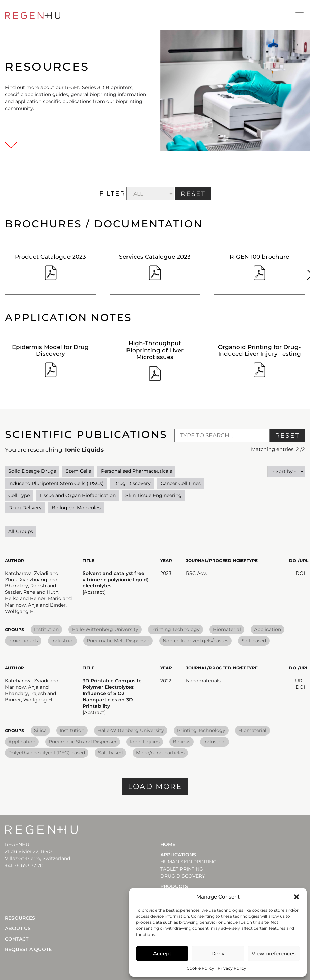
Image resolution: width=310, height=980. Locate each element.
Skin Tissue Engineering (154, 495)
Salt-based (254, 641)
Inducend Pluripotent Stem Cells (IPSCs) (56, 483)
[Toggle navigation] (300, 15)
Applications (178, 855)
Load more (155, 787)
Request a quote (28, 949)
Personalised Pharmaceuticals (136, 471)
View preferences (274, 954)
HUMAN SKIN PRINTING (188, 862)
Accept (162, 954)
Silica (40, 730)
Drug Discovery (132, 483)
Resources (20, 918)
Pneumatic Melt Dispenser (118, 641)
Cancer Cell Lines (181, 483)
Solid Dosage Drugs (32, 471)
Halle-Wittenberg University (105, 629)
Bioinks (181, 742)
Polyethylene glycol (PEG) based (47, 753)
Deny (218, 954)
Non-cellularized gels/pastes (195, 641)
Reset (287, 436)
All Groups (21, 531)
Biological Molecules (76, 508)
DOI (300, 573)
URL (300, 681)
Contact (17, 939)
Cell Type (19, 495)
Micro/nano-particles (160, 753)
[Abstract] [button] (94, 592)
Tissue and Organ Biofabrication (78, 495)
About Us (18, 928)
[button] (297, 897)
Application (267, 629)
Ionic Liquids (23, 641)
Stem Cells (78, 471)
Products (174, 886)
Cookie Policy (200, 968)
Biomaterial (227, 629)
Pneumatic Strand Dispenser (83, 742)
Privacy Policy (232, 968)
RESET (193, 194)
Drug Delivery (25, 508)
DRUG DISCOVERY (183, 876)
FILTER (112, 193)
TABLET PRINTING (182, 869)
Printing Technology (176, 629)
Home (168, 844)
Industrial (62, 641)
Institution (46, 629)
